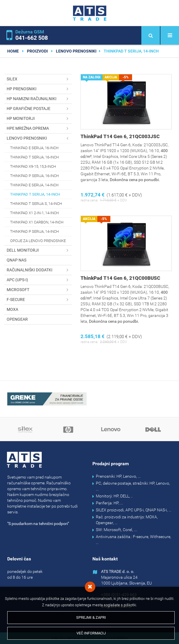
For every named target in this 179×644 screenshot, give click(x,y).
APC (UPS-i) (39, 280)
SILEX (39, 79)
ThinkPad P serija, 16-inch (34, 176)
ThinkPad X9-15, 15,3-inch (33, 166)
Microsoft (39, 290)
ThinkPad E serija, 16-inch (34, 148)
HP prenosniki (39, 89)
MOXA (12, 309)
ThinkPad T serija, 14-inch (35, 194)
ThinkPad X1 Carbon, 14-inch (37, 222)
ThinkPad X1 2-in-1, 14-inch (34, 213)
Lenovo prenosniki (76, 51)
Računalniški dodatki (39, 270)
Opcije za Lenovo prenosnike (38, 241)
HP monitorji (39, 119)
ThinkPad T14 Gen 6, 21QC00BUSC (120, 278)
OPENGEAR (17, 319)
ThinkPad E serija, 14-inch (34, 185)
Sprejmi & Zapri (91, 617)
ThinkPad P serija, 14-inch (34, 231)
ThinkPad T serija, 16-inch (34, 157)
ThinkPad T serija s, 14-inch (36, 204)
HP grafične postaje (39, 109)
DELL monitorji (39, 250)
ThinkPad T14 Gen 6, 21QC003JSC (120, 136)
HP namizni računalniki (39, 99)
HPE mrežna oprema (39, 128)
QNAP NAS (17, 260)
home (13, 51)
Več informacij (91, 633)
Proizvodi (37, 51)
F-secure (39, 300)
